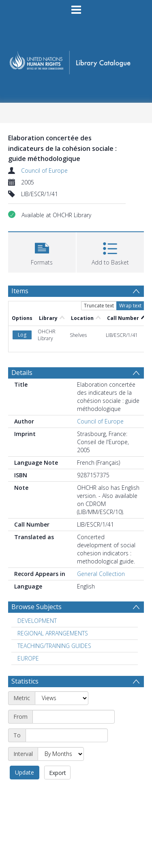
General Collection (101, 574)
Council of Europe (44, 170)
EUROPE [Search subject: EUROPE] (28, 658)
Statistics (25, 681)
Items (20, 291)
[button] (42, 251)
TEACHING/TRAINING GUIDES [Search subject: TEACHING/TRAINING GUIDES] (54, 646)
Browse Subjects (36, 607)
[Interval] (61, 754)
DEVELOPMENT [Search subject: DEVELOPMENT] (37, 621)
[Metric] (62, 698)
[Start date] (74, 717)
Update (25, 772)
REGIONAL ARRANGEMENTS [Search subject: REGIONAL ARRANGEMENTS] (53, 633)
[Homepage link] (76, 60)
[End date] (67, 735)
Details (22, 373)
